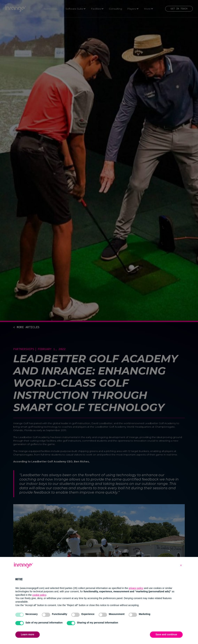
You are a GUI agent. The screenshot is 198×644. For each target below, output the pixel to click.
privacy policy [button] (136, 588)
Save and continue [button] (166, 634)
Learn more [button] (28, 634)
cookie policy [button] (39, 595)
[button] (181, 565)
